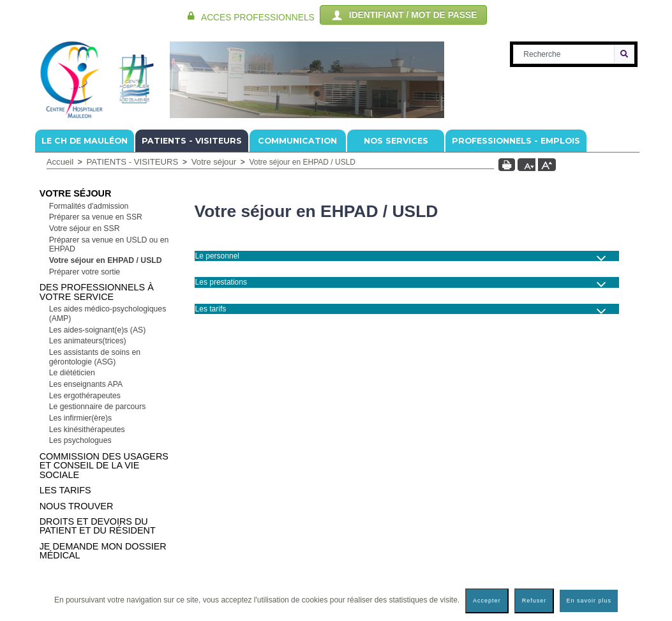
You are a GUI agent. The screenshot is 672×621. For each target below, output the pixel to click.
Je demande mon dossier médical (103, 551)
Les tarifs (65, 490)
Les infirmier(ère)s (81, 418)
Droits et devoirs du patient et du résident (98, 526)
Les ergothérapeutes (85, 396)
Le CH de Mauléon (85, 141)
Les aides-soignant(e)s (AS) (98, 330)
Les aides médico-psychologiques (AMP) (108, 314)
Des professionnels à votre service (97, 292)
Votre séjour (214, 162)
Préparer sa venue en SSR (96, 217)
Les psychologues (80, 440)
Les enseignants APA (86, 384)
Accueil (60, 162)
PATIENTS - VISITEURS (192, 141)
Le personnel (217, 256)
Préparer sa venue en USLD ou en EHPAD (109, 245)
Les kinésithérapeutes (87, 430)
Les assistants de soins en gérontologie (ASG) (95, 357)
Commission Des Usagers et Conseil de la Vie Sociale (104, 466)
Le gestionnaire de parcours (98, 407)
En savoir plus (589, 601)
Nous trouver (77, 506)
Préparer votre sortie (85, 272)
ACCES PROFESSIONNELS (258, 18)
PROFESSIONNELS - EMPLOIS (516, 141)
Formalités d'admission (89, 206)
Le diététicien (72, 373)
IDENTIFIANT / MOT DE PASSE (403, 15)
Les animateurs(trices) (88, 341)
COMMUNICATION (297, 141)
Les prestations (221, 282)
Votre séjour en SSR (85, 228)
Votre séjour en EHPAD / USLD (106, 260)
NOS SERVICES (396, 141)
